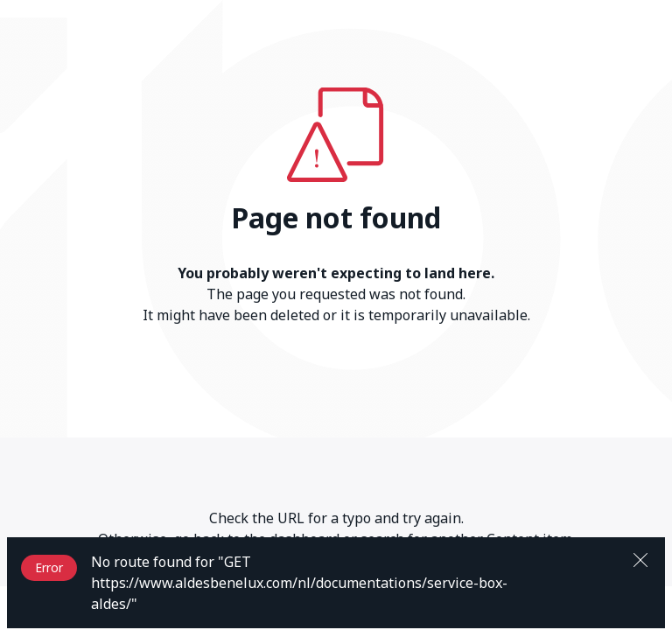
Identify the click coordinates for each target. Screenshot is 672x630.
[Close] (640, 558)
